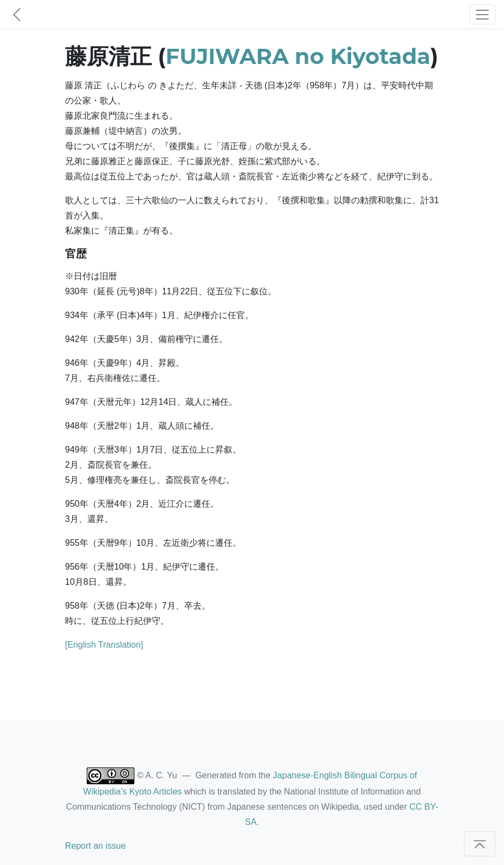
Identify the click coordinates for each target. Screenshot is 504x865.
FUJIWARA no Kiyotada (298, 56)
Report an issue (95, 846)
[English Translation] (104, 645)
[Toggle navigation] (482, 14)
